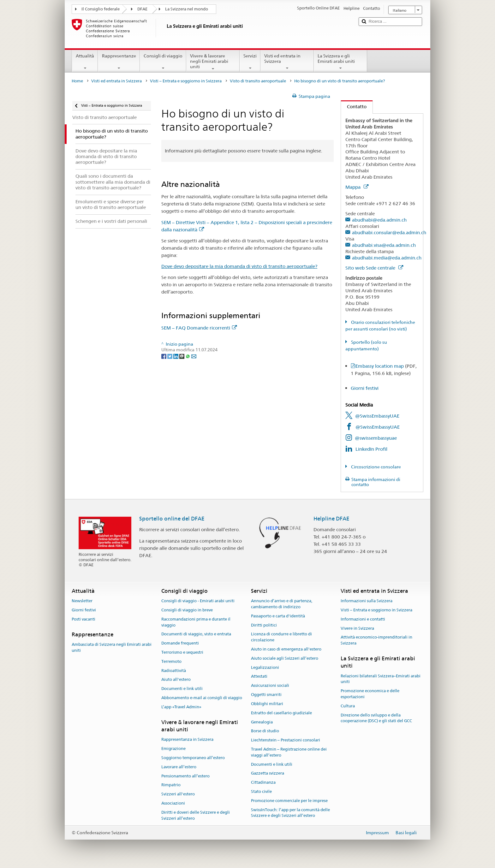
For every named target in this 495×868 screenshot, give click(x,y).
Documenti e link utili (182, 689)
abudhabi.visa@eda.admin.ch (384, 245)
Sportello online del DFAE (172, 519)
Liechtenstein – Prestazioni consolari (286, 740)
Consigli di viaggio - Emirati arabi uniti (198, 601)
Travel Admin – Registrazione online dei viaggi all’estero (289, 752)
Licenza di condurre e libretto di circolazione (281, 637)
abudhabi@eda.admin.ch (379, 220)
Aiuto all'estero (176, 680)
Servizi (250, 62)
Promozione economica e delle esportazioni (370, 694)
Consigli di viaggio (163, 62)
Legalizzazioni (265, 667)
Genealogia (262, 722)
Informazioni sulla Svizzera (367, 601)
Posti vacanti (83, 619)
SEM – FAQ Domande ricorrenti (199, 328)
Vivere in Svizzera (357, 628)
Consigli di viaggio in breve (187, 610)
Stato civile (261, 791)
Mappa (357, 187)
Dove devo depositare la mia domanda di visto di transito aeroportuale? (239, 266)
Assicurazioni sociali (270, 686)
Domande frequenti (180, 643)
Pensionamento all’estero (185, 776)
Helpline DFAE (331, 519)
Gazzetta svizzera (268, 773)
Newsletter (82, 601)
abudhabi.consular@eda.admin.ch (389, 232)
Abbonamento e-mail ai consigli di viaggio (202, 698)
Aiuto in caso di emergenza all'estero (286, 649)
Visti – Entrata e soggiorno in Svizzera (186, 81)
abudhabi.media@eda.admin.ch (387, 258)
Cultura (348, 706)
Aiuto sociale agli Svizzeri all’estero (285, 658)
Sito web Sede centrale (374, 268)
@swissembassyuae (376, 438)
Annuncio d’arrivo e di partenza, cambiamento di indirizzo (282, 604)
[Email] (194, 356)
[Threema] (182, 356)
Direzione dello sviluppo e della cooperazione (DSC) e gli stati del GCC (376, 718)
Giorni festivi (365, 388)
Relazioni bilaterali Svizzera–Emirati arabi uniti (381, 679)
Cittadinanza (263, 782)
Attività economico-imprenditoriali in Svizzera (376, 640)
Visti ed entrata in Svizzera (287, 62)
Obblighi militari (267, 704)
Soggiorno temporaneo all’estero (193, 758)
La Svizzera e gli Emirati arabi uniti (340, 62)
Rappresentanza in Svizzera (187, 740)
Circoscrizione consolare (376, 467)
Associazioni (173, 803)
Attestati (259, 677)
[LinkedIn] (176, 356)
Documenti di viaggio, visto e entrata (196, 634)
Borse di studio (265, 731)
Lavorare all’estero (179, 767)
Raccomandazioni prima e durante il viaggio (196, 622)
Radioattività (174, 671)
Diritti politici (264, 625)
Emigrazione (173, 749)
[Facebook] (164, 356)
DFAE (142, 9)
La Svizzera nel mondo (187, 9)
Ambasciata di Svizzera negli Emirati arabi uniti (112, 647)
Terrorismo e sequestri (182, 652)
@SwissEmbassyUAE (377, 416)
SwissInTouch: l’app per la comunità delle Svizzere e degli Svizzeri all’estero (290, 813)
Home (77, 81)
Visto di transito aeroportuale (258, 81)
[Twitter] (170, 356)
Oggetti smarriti (266, 695)
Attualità (85, 62)
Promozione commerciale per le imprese (289, 801)
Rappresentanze (119, 62)
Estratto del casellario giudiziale (281, 713)
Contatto (354, 107)
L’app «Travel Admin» (181, 707)
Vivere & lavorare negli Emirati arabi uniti (213, 62)
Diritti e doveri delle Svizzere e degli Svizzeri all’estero (196, 815)
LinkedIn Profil (371, 449)
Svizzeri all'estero (178, 794)
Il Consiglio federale (101, 9)
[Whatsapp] (188, 356)
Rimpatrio (171, 785)
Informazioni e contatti (363, 619)
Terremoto (171, 661)
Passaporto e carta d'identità (278, 616)
